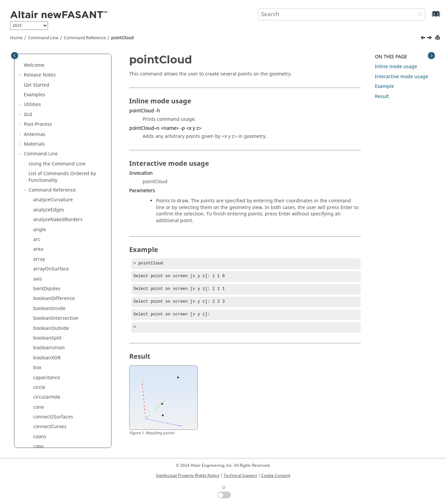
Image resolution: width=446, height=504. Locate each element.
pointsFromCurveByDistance (65, 167)
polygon (42, 186)
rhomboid (44, 265)
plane (40, 127)
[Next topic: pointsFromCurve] (430, 39)
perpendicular (49, 97)
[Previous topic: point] (424, 39)
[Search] (418, 15)
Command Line (43, 38)
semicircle (45, 364)
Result (382, 96)
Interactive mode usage (402, 77)
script (40, 344)
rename (42, 245)
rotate (40, 285)
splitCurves (46, 433)
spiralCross (46, 413)
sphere (41, 393)
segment (43, 354)
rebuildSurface (50, 216)
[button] (31, 58)
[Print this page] (438, 38)
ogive (39, 58)
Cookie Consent (276, 475)
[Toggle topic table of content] (431, 56)
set (37, 374)
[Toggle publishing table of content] (15, 56)
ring (38, 275)
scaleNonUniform (53, 334)
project (41, 196)
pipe (38, 108)
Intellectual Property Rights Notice (188, 475)
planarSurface (49, 117)
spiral (40, 404)
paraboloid (45, 88)
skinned (42, 384)
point (39, 137)
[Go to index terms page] (429, 17)
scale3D (42, 324)
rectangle (44, 226)
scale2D (42, 315)
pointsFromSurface (55, 177)
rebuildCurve (48, 206)
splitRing (43, 443)
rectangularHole (52, 236)
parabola (43, 78)
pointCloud (122, 38)
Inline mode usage (396, 67)
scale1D (42, 305)
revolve (41, 256)
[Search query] (342, 14)
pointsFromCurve (53, 157)
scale (39, 295)
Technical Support (240, 475)
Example (384, 86)
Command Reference (85, 38)
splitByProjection (52, 423)
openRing (44, 68)
